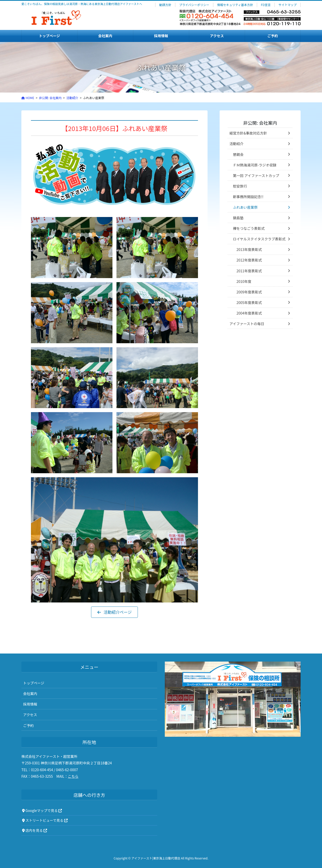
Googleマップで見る (42, 810)
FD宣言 (266, 5)
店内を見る (35, 830)
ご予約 (28, 725)
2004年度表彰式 (249, 313)
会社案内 (30, 693)
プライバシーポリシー (194, 5)
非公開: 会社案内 (260, 123)
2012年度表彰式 (249, 260)
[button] (115, 612)
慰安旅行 (240, 186)
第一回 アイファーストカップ (256, 176)
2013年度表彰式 (249, 249)
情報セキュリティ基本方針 (235, 5)
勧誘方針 (165, 5)
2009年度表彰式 (249, 292)
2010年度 (244, 281)
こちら (73, 776)
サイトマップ (288, 5)
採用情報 (30, 704)
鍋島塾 (238, 218)
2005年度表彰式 (249, 302)
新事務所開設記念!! (248, 197)
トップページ (34, 683)
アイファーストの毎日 (247, 324)
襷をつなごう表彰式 (249, 228)
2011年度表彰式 (249, 271)
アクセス (30, 715)
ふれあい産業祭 (245, 207)
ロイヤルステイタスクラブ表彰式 (259, 239)
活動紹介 (236, 144)
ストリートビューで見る (45, 820)
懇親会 (238, 154)
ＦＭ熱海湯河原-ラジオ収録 (255, 165)
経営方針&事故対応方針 (248, 133)
